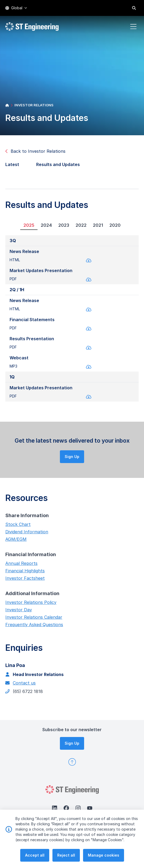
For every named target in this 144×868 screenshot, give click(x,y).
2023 (62, 227)
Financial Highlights (23, 573)
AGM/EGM (14, 541)
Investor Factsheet (23, 580)
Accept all (35, 861)
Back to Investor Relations (35, 151)
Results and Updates (60, 167)
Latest (14, 167)
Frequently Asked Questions (32, 626)
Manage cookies (104, 861)
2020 (113, 227)
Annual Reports (19, 565)
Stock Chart (16, 526)
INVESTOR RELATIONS (34, 105)
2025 (27, 227)
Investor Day (17, 612)
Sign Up (74, 458)
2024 (44, 227)
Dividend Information (25, 534)
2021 (96, 227)
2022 (79, 227)
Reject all (66, 861)
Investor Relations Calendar (32, 619)
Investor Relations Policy (29, 604)
